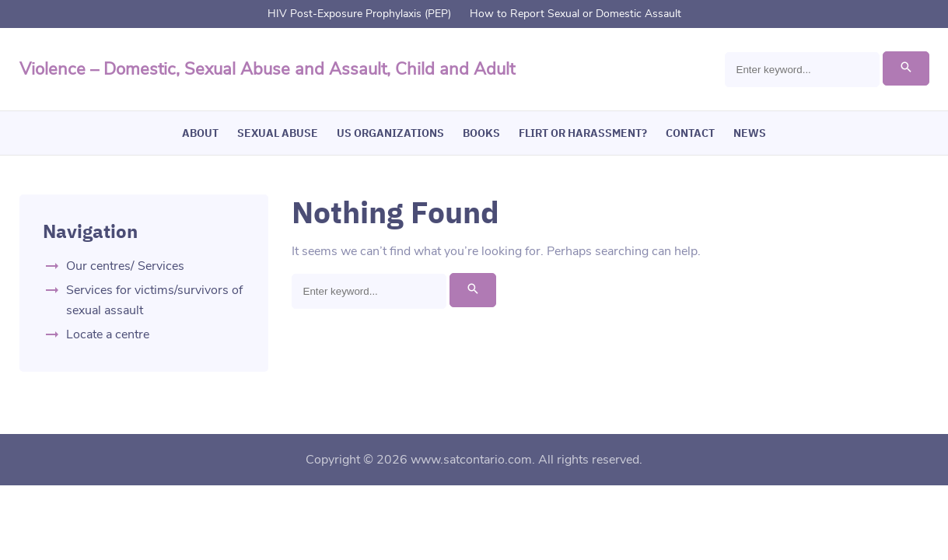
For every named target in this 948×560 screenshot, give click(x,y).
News (750, 133)
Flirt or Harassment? (583, 133)
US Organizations (390, 133)
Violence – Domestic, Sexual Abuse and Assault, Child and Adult (267, 69)
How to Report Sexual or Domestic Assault (575, 14)
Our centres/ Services (125, 266)
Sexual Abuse (278, 133)
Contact (690, 133)
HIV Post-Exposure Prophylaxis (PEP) (359, 14)
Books (481, 133)
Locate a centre (108, 334)
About (200, 133)
